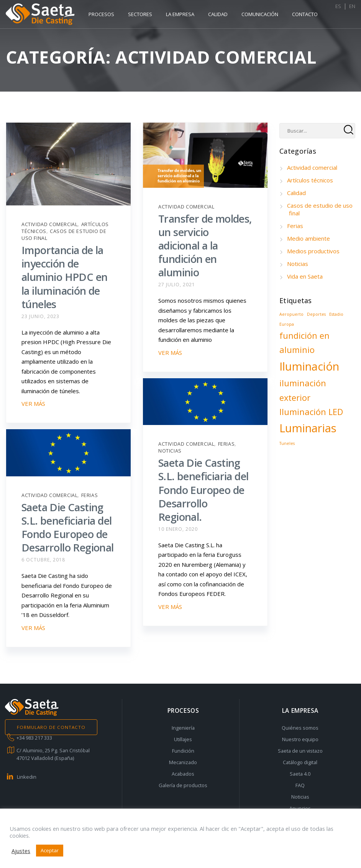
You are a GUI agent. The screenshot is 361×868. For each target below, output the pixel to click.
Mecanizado (183, 762)
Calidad (218, 14)
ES (332, 14)
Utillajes (183, 739)
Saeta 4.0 (300, 774)
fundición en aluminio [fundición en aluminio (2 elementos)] (304, 343)
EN (346, 14)
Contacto (305, 14)
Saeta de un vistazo (300, 751)
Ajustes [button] (21, 851)
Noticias (170, 451)
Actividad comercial (49, 224)
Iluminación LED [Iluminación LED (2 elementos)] (311, 412)
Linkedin (27, 777)
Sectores (140, 14)
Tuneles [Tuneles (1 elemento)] (287, 443)
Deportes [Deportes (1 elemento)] (316, 314)
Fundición (183, 751)
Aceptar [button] (50, 850)
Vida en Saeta (305, 276)
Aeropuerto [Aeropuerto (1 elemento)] (291, 314)
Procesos (101, 14)
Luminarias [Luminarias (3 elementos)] (308, 428)
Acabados (183, 774)
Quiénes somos (300, 728)
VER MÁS (33, 404)
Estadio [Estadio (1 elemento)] (336, 314)
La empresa (180, 14)
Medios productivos (313, 251)
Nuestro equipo (300, 739)
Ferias (226, 444)
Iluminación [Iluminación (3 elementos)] (309, 366)
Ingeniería (183, 728)
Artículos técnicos (310, 180)
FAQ (300, 785)
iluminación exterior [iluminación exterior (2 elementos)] (303, 390)
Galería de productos (183, 785)
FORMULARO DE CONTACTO (51, 727)
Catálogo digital (300, 762)
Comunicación (260, 14)
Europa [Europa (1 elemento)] (287, 324)
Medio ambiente (308, 238)
